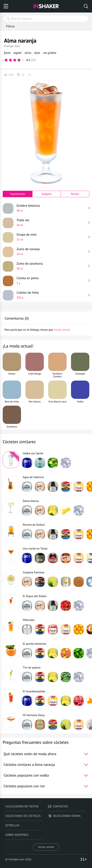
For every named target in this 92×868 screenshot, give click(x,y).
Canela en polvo (52, 280)
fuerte (7, 53)
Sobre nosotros (17, 835)
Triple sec (52, 222)
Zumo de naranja (52, 251)
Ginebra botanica (52, 208)
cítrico (28, 53)
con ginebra (50, 53)
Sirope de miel (52, 237)
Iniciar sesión (46, 847)
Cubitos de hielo (52, 295)
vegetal (17, 53)
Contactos (58, 806)
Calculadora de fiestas (22, 806)
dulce (37, 53)
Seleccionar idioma (64, 816)
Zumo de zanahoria (52, 266)
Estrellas (12, 825)
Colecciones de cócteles (23, 816)
